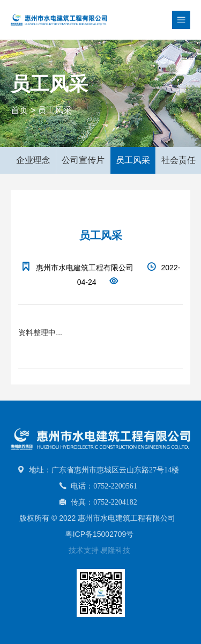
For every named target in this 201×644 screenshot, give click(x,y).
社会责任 (178, 160)
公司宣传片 (83, 160)
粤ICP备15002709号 (100, 534)
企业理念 (33, 160)
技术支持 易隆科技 (100, 550)
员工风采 (55, 110)
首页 (19, 110)
